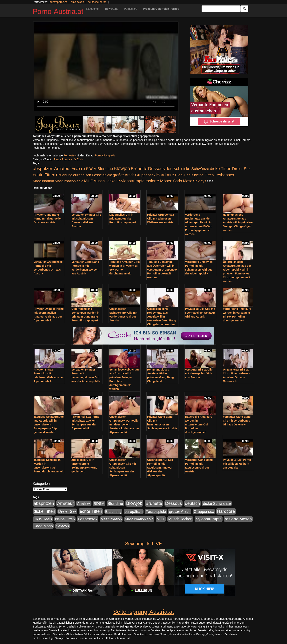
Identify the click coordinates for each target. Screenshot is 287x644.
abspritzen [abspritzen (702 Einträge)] (43, 168)
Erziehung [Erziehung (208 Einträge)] (64, 175)
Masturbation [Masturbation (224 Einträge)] (43, 181)
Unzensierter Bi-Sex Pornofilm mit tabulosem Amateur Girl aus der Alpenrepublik (160, 468)
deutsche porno (97, 2)
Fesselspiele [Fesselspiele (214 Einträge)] (102, 175)
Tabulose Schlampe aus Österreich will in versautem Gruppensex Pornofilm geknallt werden (162, 270)
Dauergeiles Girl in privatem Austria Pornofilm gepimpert (123, 219)
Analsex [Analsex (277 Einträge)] (78, 169)
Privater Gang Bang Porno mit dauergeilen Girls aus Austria (48, 219)
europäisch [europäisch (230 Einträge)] (82, 175)
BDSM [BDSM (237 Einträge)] (91, 169)
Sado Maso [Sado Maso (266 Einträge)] (183, 181)
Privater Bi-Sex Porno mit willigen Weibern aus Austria (237, 464)
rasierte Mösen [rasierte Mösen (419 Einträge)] (159, 181)
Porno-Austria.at (58, 12)
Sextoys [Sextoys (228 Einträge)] (200, 181)
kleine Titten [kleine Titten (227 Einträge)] (204, 175)
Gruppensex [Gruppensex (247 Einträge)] (145, 175)
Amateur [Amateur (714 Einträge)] (62, 168)
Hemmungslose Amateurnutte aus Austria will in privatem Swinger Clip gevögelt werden (238, 222)
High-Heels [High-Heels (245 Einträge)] (184, 175)
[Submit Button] (244, 9)
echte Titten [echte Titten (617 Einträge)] (44, 175)
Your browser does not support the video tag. (106, 67)
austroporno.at (58, 2)
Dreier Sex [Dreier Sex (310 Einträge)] (241, 169)
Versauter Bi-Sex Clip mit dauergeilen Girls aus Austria (199, 373)
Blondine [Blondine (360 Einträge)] (105, 169)
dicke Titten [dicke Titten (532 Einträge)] (221, 169)
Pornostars (131, 9)
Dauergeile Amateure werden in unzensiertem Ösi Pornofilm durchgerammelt (199, 424)
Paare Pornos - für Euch (68, 159)
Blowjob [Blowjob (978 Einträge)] (122, 168)
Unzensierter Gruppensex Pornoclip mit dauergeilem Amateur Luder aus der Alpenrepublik (124, 424)
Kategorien (93, 9)
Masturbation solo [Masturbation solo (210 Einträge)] (69, 181)
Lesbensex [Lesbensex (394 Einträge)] (224, 175)
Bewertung (112, 9)
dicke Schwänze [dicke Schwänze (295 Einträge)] (195, 169)
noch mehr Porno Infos (47, 148)
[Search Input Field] (221, 9)
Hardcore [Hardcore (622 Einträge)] (165, 175)
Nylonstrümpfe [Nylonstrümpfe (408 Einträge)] (131, 181)
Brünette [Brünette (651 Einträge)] (139, 169)
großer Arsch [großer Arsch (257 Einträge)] (124, 175)
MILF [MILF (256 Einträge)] (88, 181)
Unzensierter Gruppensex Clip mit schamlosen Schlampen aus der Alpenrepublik (123, 468)
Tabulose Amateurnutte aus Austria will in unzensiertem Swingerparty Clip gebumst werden (49, 424)
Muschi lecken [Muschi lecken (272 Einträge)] (105, 181)
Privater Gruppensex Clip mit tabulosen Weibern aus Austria (161, 219)
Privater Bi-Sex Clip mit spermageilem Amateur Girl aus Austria (200, 313)
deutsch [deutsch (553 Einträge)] (173, 169)
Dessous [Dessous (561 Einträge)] (157, 169)
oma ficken (77, 2)
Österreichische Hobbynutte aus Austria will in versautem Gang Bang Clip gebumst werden (162, 317)
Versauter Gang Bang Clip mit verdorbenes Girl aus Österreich (237, 421)
